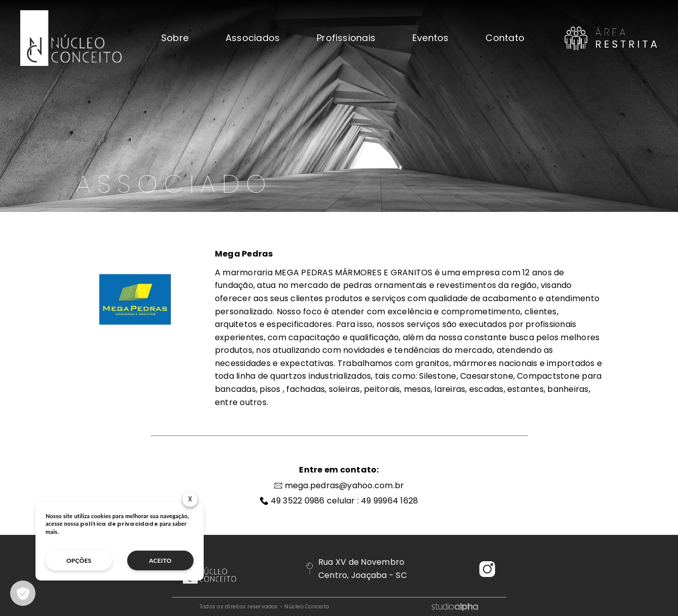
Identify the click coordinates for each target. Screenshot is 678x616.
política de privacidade (119, 524)
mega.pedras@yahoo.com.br (345, 485)
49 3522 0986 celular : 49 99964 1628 (345, 501)
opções (79, 560)
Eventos (431, 38)
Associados (253, 38)
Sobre (175, 38)
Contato (505, 38)
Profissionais (346, 38)
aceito (160, 560)
